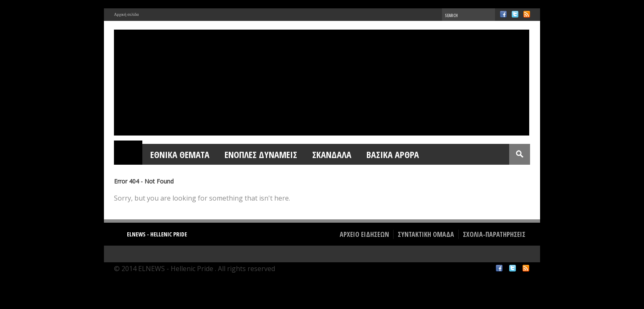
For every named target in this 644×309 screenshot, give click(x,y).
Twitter (515, 14)
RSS (527, 14)
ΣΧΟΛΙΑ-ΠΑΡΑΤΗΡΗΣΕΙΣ (494, 234)
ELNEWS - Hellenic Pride (157, 234)
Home (129, 154)
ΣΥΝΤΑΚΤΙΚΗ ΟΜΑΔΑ (426, 234)
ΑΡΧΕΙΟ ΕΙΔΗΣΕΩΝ (364, 234)
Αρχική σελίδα (126, 14)
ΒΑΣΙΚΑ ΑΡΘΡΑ (393, 154)
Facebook (503, 14)
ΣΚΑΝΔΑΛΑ (332, 154)
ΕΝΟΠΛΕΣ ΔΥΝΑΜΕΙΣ (261, 154)
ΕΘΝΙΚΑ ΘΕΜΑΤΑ (180, 154)
